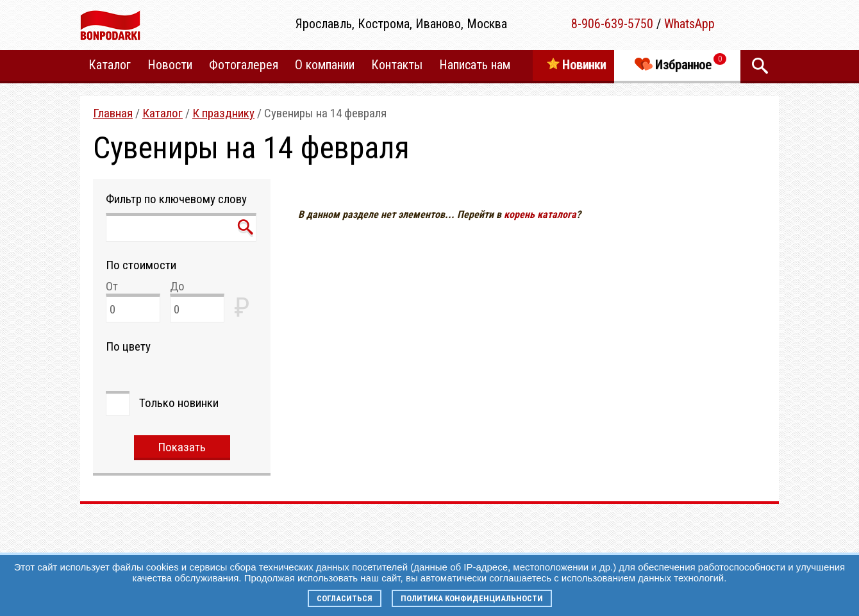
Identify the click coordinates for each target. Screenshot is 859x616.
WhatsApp (689, 24)
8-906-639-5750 (612, 24)
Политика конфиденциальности (472, 598)
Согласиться (345, 598)
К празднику (223, 113)
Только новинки (179, 403)
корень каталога (540, 214)
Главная (113, 113)
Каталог (163, 113)
